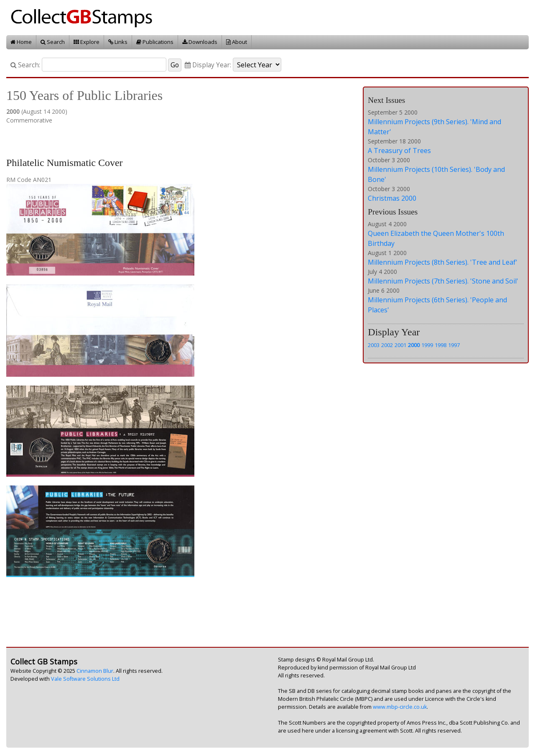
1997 (454, 345)
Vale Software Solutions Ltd (85, 679)
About (237, 42)
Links (118, 42)
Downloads (200, 42)
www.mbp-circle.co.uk (400, 707)
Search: (25, 65)
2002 (387, 345)
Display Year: (208, 65)
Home (21, 42)
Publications (155, 42)
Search (53, 42)
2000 (414, 345)
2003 (374, 345)
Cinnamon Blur (95, 671)
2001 (400, 345)
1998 (441, 345)
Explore (87, 42)
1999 (427, 345)
